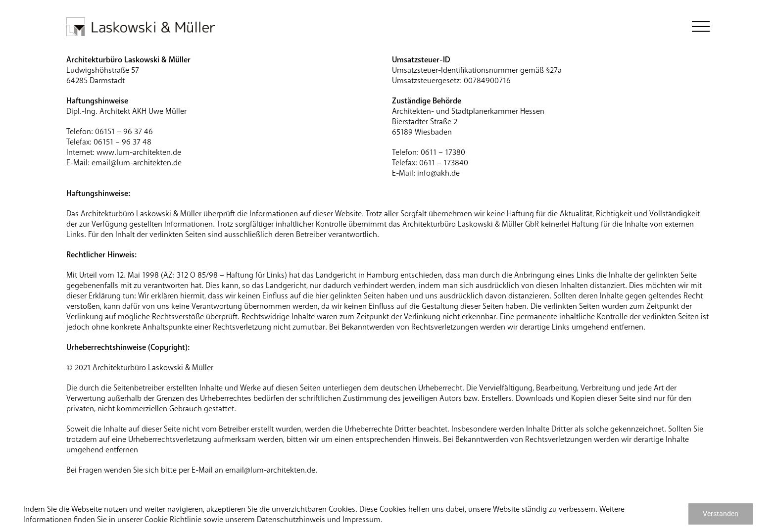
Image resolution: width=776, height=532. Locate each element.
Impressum (362, 519)
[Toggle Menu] (701, 27)
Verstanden (721, 514)
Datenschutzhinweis (291, 519)
